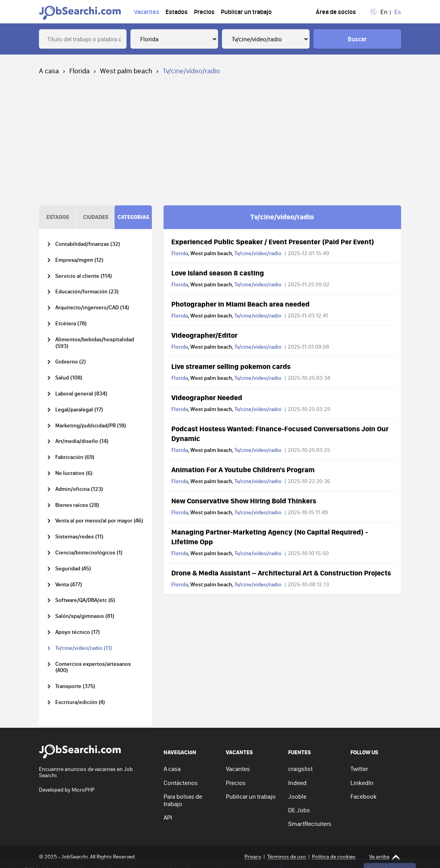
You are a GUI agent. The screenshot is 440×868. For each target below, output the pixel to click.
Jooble (297, 796)
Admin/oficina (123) (79, 489)
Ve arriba (385, 857)
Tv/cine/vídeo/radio (258, 253)
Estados (177, 12)
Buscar (357, 39)
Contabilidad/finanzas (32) (88, 244)
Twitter (359, 769)
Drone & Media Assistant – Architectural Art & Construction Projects (281, 573)
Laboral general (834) (81, 394)
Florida (79, 71)
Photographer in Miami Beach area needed (240, 304)
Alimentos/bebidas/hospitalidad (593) (95, 343)
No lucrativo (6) (74, 473)
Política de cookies (334, 857)
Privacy (253, 857)
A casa (49, 71)
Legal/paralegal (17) (79, 410)
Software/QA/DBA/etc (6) (85, 600)
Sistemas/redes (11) (79, 537)
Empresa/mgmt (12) (79, 260)
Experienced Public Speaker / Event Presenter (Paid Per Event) (273, 242)
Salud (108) (69, 378)
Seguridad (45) (73, 569)
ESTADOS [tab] (58, 217)
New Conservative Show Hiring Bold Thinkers (244, 501)
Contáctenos (181, 783)
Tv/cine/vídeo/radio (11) (84, 648)
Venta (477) (69, 585)
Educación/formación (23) (87, 292)
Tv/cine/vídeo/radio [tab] (282, 217)
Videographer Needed (207, 397)
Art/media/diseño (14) (82, 441)
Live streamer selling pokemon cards (231, 366)
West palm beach (126, 71)
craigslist (300, 769)
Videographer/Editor (204, 335)
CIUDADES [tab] (96, 217)
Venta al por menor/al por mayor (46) (99, 521)
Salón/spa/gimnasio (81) (85, 616)
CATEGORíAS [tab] (133, 217)
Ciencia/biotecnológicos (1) (89, 553)
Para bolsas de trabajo (183, 800)
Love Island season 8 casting (218, 273)
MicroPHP (83, 790)
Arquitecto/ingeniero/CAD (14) (92, 308)
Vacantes (147, 12)
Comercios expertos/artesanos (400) (93, 667)
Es (398, 12)
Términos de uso (287, 857)
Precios (204, 12)
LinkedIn (362, 783)
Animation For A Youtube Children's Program (243, 469)
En (384, 12)
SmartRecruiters (310, 824)
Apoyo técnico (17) (78, 632)
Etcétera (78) (71, 324)
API (168, 817)
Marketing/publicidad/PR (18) (91, 426)
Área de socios (336, 12)
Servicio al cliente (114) (84, 276)
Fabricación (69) (75, 457)
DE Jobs (299, 810)
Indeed (297, 783)
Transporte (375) (75, 686)
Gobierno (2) (71, 362)
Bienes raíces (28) (77, 505)
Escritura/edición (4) (80, 702)
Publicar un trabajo (246, 12)
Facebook (363, 796)
